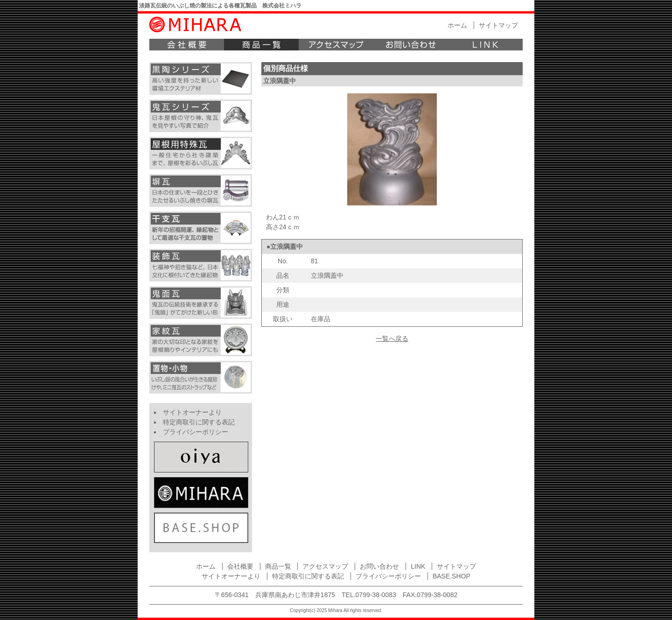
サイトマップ (498, 25)
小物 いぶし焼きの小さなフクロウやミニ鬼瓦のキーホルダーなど (201, 377)
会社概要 (187, 45)
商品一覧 (261, 45)
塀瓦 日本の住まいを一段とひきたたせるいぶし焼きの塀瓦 (201, 190)
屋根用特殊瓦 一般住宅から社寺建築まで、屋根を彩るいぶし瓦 (201, 153)
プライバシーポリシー (196, 432)
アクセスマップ (336, 45)
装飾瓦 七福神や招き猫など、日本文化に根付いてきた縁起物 (201, 265)
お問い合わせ (411, 45)
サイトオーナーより (192, 412)
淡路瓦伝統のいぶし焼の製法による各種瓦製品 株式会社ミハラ (220, 6)
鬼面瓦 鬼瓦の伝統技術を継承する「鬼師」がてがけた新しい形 (201, 303)
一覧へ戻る (392, 338)
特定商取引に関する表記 (199, 422)
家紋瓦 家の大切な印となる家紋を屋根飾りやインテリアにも (201, 340)
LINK (485, 45)
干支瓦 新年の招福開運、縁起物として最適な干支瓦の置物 (201, 228)
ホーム (457, 25)
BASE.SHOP (451, 576)
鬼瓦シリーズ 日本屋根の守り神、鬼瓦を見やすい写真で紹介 (201, 116)
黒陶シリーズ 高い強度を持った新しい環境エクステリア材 (201, 78)
